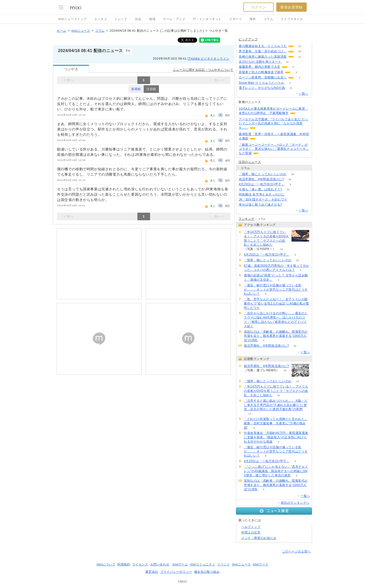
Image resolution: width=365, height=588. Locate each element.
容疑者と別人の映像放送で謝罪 (261, 72)
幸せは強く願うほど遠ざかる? (260, 205)
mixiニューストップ (72, 19)
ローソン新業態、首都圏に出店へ (263, 77)
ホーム (62, 31)
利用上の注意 (251, 532)
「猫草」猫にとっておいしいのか (263, 174)
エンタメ (101, 19)
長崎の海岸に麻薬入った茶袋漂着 (263, 57)
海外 (253, 19)
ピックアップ (248, 39)
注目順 (151, 89)
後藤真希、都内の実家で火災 (260, 67)
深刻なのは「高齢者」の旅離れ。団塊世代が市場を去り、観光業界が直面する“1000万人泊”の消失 (276, 336)
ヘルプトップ (251, 527)
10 (299, 46)
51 (290, 195)
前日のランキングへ (295, 503)
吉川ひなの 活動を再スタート (260, 62)
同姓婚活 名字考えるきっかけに (262, 194)
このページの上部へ (296, 551)
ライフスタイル (292, 19)
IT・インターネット (207, 19)
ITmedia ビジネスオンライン (208, 59)
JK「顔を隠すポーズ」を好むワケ (263, 199)
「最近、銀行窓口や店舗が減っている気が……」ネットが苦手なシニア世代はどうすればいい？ (276, 290)
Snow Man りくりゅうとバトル (261, 83)
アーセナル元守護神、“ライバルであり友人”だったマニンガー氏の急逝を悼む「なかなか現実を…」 (273, 124)
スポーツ (235, 19)
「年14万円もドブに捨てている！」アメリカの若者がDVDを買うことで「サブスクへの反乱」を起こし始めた (266, 238)
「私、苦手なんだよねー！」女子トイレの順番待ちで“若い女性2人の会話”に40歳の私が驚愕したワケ (277, 304)
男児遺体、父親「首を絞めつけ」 (263, 51)
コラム (268, 19)
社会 (138, 19)
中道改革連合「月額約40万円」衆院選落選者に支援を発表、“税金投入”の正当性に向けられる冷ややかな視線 (276, 437)
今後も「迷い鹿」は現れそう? (260, 189)
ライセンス (140, 564)
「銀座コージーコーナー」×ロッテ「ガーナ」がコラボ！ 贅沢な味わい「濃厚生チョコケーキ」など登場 (274, 149)
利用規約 (124, 564)
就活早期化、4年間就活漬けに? (261, 179)
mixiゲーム (180, 564)
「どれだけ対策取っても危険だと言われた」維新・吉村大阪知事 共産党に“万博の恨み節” (276, 423)
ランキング (247, 219)
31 (291, 88)
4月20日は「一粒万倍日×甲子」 (262, 184)
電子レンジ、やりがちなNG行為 (262, 88)
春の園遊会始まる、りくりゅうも (263, 46)
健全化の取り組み (207, 572)
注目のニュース (250, 162)
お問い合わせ (160, 564)
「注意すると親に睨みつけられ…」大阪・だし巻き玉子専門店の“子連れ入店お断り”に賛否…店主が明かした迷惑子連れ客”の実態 (276, 405)
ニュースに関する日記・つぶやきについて (203, 70)
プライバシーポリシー (176, 572)
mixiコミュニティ (203, 564)
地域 (152, 19)
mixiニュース (81, 31)
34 (290, 179)
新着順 (136, 89)
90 (288, 205)
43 (299, 51)
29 (288, 189)
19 (287, 62)
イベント (224, 564)
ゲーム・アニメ (174, 19)
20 (292, 174)
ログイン (259, 7)
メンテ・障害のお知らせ (259, 538)
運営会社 (152, 572)
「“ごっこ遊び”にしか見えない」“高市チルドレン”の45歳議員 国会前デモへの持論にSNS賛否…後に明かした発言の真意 (276, 471)
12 (299, 57)
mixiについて (106, 564)
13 (250, 414)
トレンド (121, 19)
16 (281, 249)
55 (293, 200)
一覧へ (303, 94)
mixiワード (261, 564)
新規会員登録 (291, 7)
